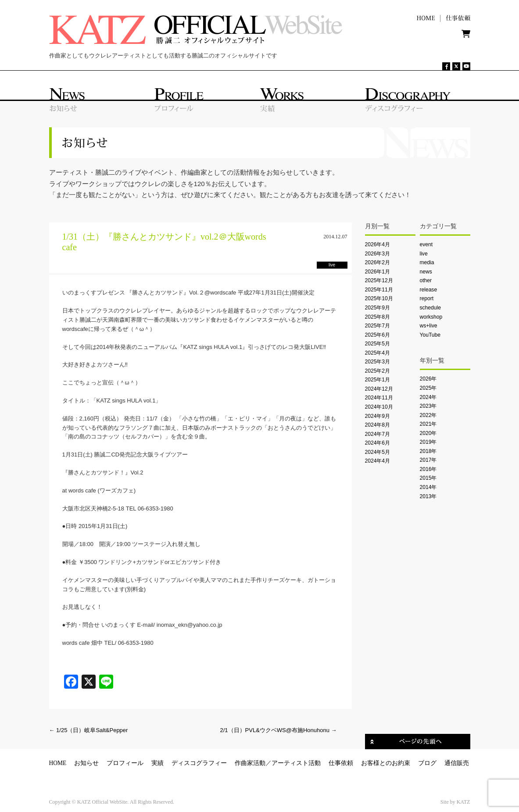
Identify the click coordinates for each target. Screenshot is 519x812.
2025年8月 (378, 317)
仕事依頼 (341, 763)
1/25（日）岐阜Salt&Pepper (89, 730)
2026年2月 (378, 262)
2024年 (428, 397)
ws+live (429, 326)
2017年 (428, 460)
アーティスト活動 (296, 763)
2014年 (428, 487)
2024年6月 (378, 443)
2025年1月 (378, 380)
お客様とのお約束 (386, 763)
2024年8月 (378, 425)
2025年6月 (378, 335)
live (424, 254)
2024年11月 (379, 398)
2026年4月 (378, 244)
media (427, 262)
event (426, 244)
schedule (430, 308)
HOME (58, 763)
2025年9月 (378, 308)
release (429, 290)
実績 (157, 763)
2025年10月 (379, 298)
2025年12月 (379, 280)
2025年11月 (379, 290)
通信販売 (457, 763)
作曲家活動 (250, 763)
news (426, 272)
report (427, 298)
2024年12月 (379, 389)
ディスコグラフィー (199, 763)
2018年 (428, 451)
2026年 (428, 379)
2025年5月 (378, 344)
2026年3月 (378, 254)
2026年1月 (378, 272)
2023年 (428, 406)
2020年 (428, 433)
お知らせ (86, 763)
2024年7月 (378, 434)
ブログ (427, 763)
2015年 (428, 478)
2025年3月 (378, 362)
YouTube (430, 335)
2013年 (428, 496)
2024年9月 (378, 416)
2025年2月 (378, 371)
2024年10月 (379, 407)
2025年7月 (378, 326)
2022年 (428, 415)
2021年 (428, 424)
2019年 (428, 442)
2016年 (428, 469)
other (426, 280)
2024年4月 (378, 461)
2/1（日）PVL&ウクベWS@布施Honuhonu (279, 730)
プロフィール (125, 763)
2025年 (428, 388)
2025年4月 (378, 353)
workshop (431, 317)
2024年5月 (378, 452)
